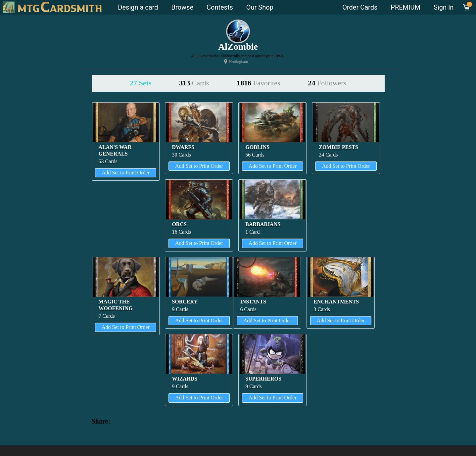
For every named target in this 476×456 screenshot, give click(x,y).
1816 (258, 83)
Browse (182, 7)
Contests (220, 7)
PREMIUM (405, 7)
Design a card (138, 7)
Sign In (444, 7)
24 (327, 83)
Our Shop (260, 7)
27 (141, 83)
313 (194, 83)
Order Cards (360, 7)
